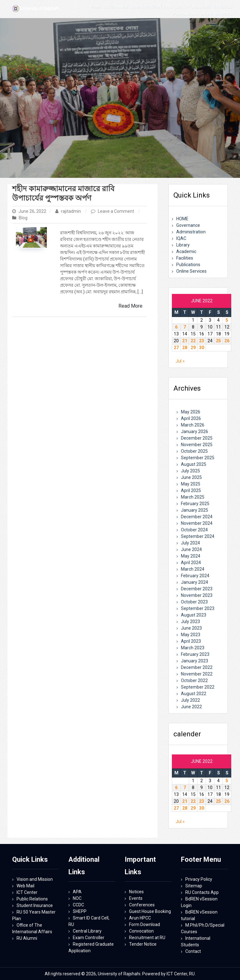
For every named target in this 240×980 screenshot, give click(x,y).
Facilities (185, 258)
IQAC (181, 238)
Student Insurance (35, 905)
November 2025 (197, 445)
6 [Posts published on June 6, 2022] (176, 327)
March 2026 (193, 425)
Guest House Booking (150, 911)
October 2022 (194, 680)
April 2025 (191, 490)
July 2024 (190, 543)
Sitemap (194, 886)
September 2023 (198, 608)
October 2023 (194, 602)
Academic (186, 251)
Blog (23, 218)
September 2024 (198, 536)
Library (183, 245)
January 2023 (195, 661)
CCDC (78, 905)
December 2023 (197, 589)
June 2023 (191, 628)
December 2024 (197, 517)
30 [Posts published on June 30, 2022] (202, 348)
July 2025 (190, 471)
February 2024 (195, 576)
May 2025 (191, 484)
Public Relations (32, 899)
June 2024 (191, 549)
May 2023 (191, 635)
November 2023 (197, 595)
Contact (193, 951)
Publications (188, 265)
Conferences (142, 905)
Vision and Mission (35, 879)
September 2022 (198, 687)
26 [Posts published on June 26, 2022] (227, 341)
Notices (136, 892)
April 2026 (191, 418)
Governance (188, 225)
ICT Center (27, 892)
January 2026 (195, 431)
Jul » (180, 361)
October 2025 (194, 451)
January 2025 (195, 510)
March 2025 (193, 497)
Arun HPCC (140, 918)
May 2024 (191, 556)
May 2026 (191, 412)
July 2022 (190, 700)
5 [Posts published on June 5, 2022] (227, 320)
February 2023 (195, 654)
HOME (182, 219)
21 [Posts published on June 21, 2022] (185, 341)
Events (136, 898)
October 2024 (194, 530)
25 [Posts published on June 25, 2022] (218, 341)
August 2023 (194, 615)
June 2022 (191, 707)
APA (77, 892)
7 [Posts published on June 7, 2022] (185, 327)
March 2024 (193, 569)
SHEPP (80, 911)
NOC (77, 898)
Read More (130, 306)
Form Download (145, 924)
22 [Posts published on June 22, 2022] (193, 341)
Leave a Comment (116, 211)
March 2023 (193, 648)
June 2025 (191, 477)
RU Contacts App (202, 892)
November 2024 (197, 523)
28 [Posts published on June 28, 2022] (185, 348)
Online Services (191, 271)
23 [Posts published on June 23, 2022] (202, 341)
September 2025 (198, 458)
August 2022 (194, 694)
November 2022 (197, 674)
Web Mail (25, 886)
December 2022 (197, 667)
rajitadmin (69, 211)
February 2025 (195, 504)
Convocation (141, 931)
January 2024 (195, 582)
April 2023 (191, 641)
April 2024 (191, 563)
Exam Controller (89, 938)
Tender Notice (143, 944)
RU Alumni (27, 938)
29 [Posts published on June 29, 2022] (193, 348)
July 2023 (190, 622)
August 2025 (194, 464)
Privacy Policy (199, 879)
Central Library (87, 931)
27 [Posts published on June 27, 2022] (176, 348)
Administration (191, 232)
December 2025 (197, 438)
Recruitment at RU (147, 938)
